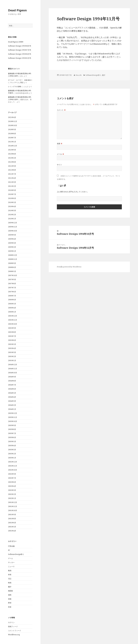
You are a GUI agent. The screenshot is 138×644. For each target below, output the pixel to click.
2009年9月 (12, 235)
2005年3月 (12, 352)
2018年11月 (13, 121)
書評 (10, 587)
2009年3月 (12, 243)
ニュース (11, 566)
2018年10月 (13, 125)
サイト (59, 165)
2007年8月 (12, 284)
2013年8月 (12, 154)
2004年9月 (12, 377)
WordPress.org (14, 635)
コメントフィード (15, 631)
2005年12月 (13, 316)
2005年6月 (12, 340)
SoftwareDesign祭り (16, 554)
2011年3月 (12, 182)
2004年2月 (12, 405)
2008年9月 (12, 263)
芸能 (10, 599)
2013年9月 (12, 150)
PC (9, 550)
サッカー (11, 562)
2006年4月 (12, 308)
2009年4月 (12, 239)
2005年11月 (13, 320)
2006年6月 (12, 300)
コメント (61, 110)
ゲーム (11, 558)
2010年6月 (12, 198)
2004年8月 (12, 381)
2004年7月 (12, 385)
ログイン (11, 622)
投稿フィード (13, 626)
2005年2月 (12, 356)
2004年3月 (12, 401)
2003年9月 (12, 425)
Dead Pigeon (17, 10)
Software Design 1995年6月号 (20, 54)
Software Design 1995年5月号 (20, 58)
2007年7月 (12, 288)
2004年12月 (13, 365)
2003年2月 (12, 454)
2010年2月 (12, 215)
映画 (10, 583)
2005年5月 (12, 344)
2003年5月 (12, 441)
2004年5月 (12, 393)
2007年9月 (12, 279)
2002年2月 (12, 494)
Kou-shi (79, 75)
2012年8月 (12, 162)
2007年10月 (13, 275)
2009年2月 (12, 247)
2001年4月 (12, 531)
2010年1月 (12, 219)
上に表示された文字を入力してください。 (73, 192)
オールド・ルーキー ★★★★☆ (20, 80)
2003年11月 (13, 417)
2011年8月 (12, 170)
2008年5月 (12, 271)
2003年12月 (13, 413)
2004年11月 (13, 369)
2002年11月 (13, 466)
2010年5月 (12, 202)
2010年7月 (12, 194)
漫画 (10, 595)
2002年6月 (12, 482)
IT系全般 (11, 546)
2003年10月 (13, 421)
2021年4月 (12, 117)
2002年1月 (12, 498)
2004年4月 (12, 397)
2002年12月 (13, 462)
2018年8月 (12, 134)
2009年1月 (12, 251)
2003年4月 (12, 446)
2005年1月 (12, 360)
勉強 (10, 570)
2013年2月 (12, 158)
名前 (60, 144)
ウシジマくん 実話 (17, 82)
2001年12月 (13, 502)
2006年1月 (12, 312)
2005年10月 (13, 324)
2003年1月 (12, 458)
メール (60, 154)
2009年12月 (13, 223)
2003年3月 (12, 450)
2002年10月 (13, 470)
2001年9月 (12, 515)
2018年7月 (12, 138)
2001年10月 (13, 510)
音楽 (10, 607)
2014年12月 (13, 146)
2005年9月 (12, 328)
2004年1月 (12, 409)
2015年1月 (12, 142)
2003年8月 (12, 429)
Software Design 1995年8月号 (20, 46)
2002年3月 (12, 490)
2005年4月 (12, 348)
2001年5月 (12, 527)
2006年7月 (12, 296)
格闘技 (11, 591)
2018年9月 (12, 129)
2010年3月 (12, 210)
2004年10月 (13, 373)
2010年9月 (12, 190)
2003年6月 (12, 437)
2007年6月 (12, 292)
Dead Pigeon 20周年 (16, 42)
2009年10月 (13, 231)
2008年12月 (13, 255)
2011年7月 (12, 174)
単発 (10, 575)
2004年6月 (12, 389)
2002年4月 (12, 486)
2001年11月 (13, 506)
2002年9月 (12, 474)
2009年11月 (13, 227)
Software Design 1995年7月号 (20, 50)
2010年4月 (12, 206)
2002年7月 (12, 478)
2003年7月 (12, 433)
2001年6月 (12, 523)
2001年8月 (12, 519)
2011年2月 (12, 186)
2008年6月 (12, 267)
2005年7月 (12, 336)
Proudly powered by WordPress (69, 267)
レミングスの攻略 (15, 86)
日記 (10, 579)
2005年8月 (12, 332)
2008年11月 (13, 259)
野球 (10, 603)
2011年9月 (12, 166)
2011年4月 (12, 178)
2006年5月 (12, 304)
